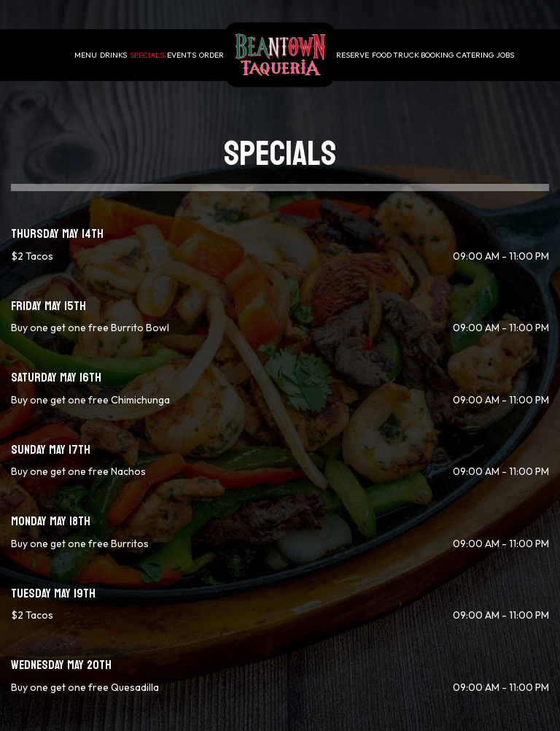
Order (211, 55)
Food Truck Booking (413, 55)
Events (182, 55)
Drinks (113, 55)
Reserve (353, 55)
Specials (147, 55)
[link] (280, 55)
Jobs (505, 55)
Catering (475, 55)
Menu (86, 55)
